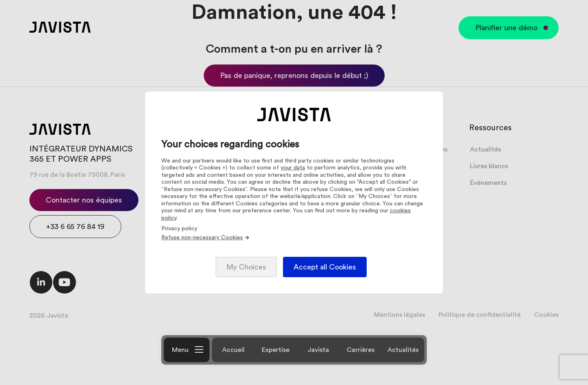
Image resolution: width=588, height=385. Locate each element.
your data (293, 168)
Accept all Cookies (325, 267)
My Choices (246, 267)
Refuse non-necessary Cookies (206, 238)
